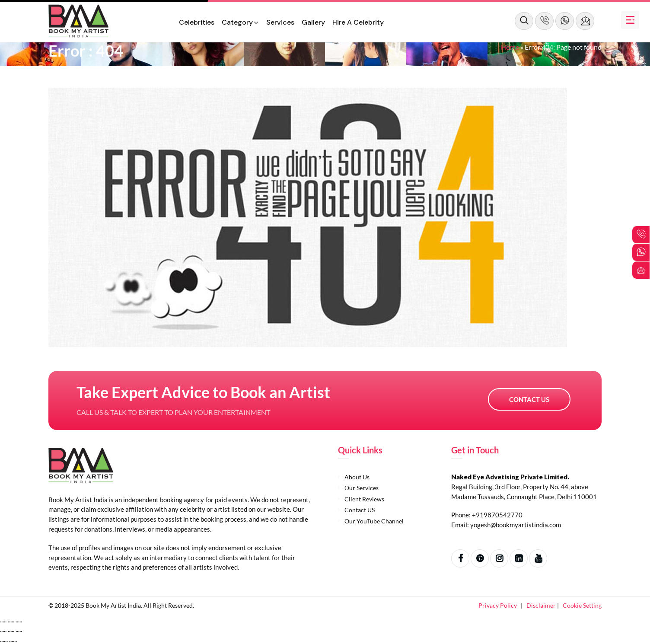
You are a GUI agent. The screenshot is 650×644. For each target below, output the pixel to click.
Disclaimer (542, 605)
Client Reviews (364, 499)
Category (237, 22)
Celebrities (197, 22)
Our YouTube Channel (374, 521)
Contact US (529, 399)
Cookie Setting (582, 605)
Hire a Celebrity (358, 22)
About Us (357, 477)
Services (280, 22)
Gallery (313, 22)
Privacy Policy (498, 605)
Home (510, 47)
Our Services (362, 488)
